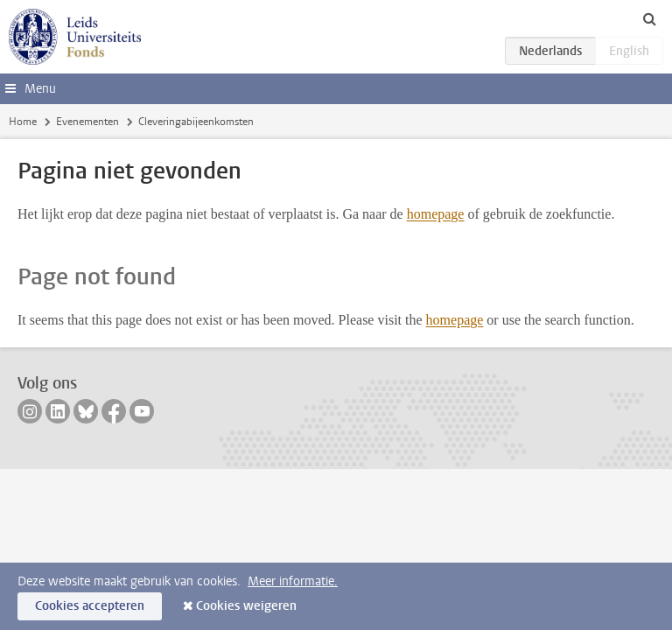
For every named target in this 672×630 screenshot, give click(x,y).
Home (23, 122)
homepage (436, 214)
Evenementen (87, 122)
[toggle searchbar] (649, 18)
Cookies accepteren (90, 606)
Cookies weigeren (246, 606)
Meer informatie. (293, 581)
